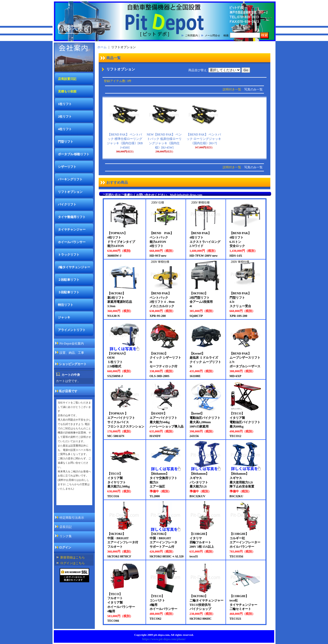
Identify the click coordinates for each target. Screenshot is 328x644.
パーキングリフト (70, 179)
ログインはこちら (73, 563)
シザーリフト (67, 167)
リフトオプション (70, 192)
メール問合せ (212, 35)
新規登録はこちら (73, 557)
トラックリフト (69, 255)
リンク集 (66, 536)
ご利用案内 (191, 35)
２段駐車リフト (69, 280)
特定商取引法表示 (72, 518)
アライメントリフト (72, 330)
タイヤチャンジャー (72, 230)
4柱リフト (65, 129)
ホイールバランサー (72, 242)
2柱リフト (65, 117)
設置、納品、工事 (72, 353)
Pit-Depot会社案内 (72, 344)
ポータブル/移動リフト (74, 154)
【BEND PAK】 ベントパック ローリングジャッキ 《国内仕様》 (205, 139)
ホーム (102, 47)
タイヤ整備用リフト (72, 217)
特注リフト (66, 305)
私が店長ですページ (71, 502)
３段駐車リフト (69, 292)
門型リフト (66, 142)
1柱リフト (65, 104)
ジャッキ (64, 317)
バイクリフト (67, 204)
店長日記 (66, 527)
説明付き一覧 (232, 89)
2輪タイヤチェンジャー (74, 267)
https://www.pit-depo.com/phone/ (164, 639)
